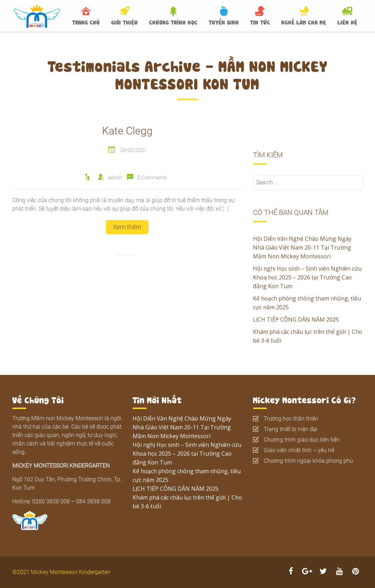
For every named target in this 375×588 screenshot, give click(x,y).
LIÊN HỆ (347, 22)
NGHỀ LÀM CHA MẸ (304, 22)
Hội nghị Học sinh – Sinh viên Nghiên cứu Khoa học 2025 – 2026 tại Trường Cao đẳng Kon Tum (307, 277)
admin (115, 178)
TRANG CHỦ (86, 22)
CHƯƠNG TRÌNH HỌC (173, 22)
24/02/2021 (133, 150)
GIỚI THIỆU (125, 22)
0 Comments (152, 178)
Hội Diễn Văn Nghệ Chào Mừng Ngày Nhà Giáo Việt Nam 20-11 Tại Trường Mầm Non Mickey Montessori (302, 247)
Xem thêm (127, 227)
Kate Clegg (127, 131)
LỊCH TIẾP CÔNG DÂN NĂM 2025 (296, 319)
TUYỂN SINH (224, 22)
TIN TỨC (260, 22)
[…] (226, 209)
